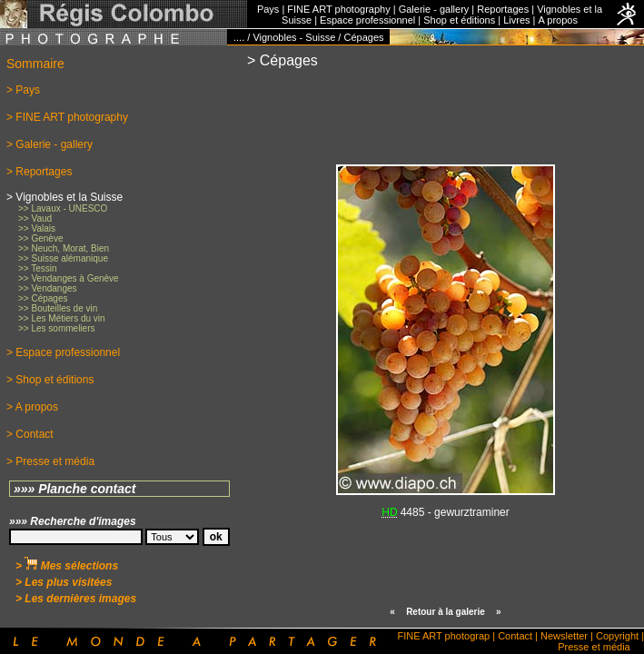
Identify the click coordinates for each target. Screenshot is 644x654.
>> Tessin (38, 268)
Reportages (503, 9)
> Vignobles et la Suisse (64, 197)
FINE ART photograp (443, 636)
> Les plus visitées (64, 582)
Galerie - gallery (434, 9)
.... (239, 37)
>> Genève (40, 238)
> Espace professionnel (63, 352)
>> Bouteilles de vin (58, 308)
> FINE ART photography (67, 117)
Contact (515, 636)
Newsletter (564, 636)
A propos (557, 20)
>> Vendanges (48, 288)
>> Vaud (35, 218)
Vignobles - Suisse (294, 37)
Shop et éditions (459, 20)
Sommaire (35, 64)
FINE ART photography (338, 9)
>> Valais (37, 228)
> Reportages (39, 172)
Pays (268, 9)
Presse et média (594, 647)
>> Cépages (43, 298)
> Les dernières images (76, 599)
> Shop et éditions (50, 380)
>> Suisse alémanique (63, 258)
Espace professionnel (367, 20)
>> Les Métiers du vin (62, 318)
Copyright (617, 636)
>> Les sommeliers (56, 328)
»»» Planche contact (75, 489)
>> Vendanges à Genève (69, 278)
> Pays (23, 90)
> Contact (30, 434)
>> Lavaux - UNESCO (63, 208)
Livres (516, 20)
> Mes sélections (67, 566)
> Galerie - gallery (50, 144)
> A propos (32, 407)
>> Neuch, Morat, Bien (64, 248)
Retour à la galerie (446, 612)
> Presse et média (50, 461)
